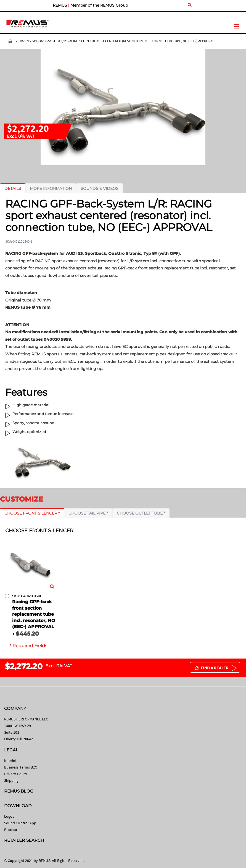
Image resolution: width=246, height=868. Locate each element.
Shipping (11, 780)
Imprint (10, 761)
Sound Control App (20, 823)
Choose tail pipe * (88, 513)
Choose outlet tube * (141, 513)
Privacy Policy (16, 774)
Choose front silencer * (32, 513)
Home (10, 41)
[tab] (13, 188)
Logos (9, 816)
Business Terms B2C (21, 767)
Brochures (13, 830)
